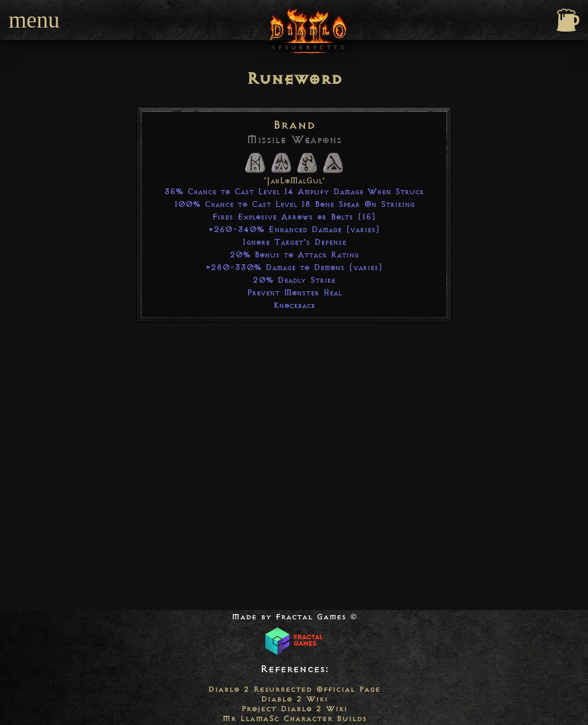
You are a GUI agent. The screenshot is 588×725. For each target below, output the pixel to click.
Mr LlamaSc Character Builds (294, 718)
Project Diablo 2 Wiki (294, 709)
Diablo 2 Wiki (294, 699)
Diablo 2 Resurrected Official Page (294, 689)
